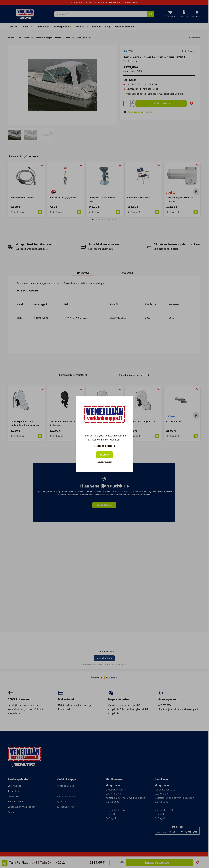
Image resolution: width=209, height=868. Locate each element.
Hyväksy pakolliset (105, 462)
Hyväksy (104, 455)
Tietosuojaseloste (104, 446)
